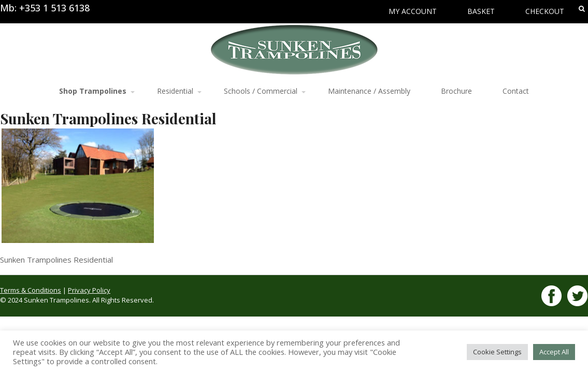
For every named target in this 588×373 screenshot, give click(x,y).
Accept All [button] (554, 352)
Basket (481, 11)
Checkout (545, 11)
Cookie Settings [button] (497, 352)
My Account (413, 11)
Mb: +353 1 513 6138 (45, 8)
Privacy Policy (89, 290)
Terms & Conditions (31, 290)
